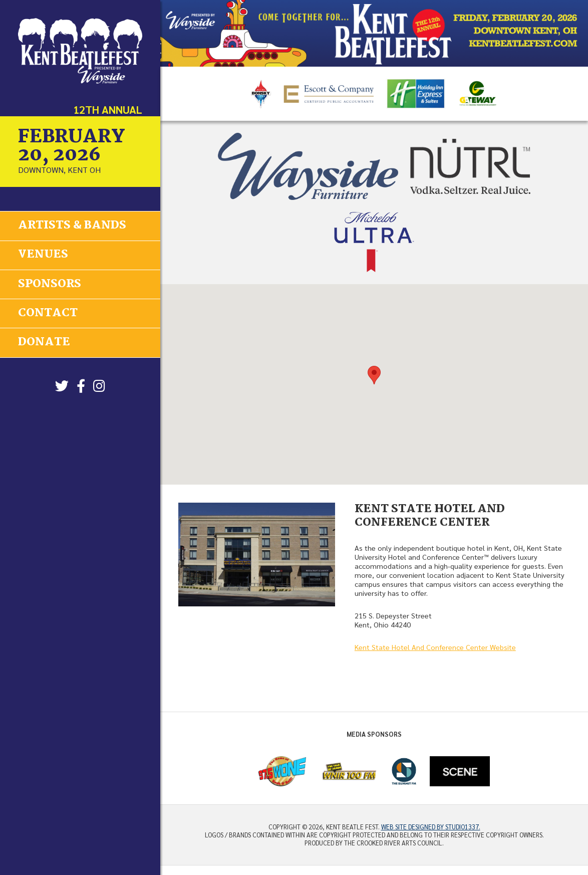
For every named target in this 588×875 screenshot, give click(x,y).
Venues (43, 255)
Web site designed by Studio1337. (431, 827)
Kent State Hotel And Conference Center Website (435, 647)
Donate (44, 341)
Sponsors (50, 284)
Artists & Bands (72, 226)
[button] (374, 375)
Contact (48, 312)
